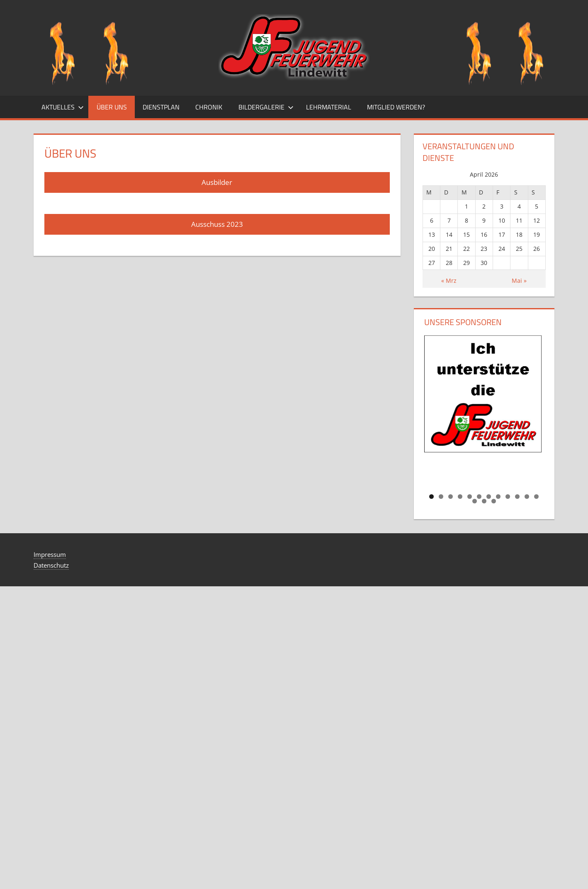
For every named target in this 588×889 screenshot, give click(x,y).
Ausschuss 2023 (217, 224)
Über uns (112, 107)
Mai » (519, 281)
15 (494, 501)
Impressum (50, 554)
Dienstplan (161, 107)
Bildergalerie (266, 107)
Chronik (209, 107)
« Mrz (449, 281)
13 (475, 501)
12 (536, 497)
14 (484, 501)
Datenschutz (51, 565)
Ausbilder (217, 182)
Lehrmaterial (329, 107)
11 (527, 497)
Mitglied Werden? (396, 107)
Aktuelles (63, 107)
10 (517, 497)
